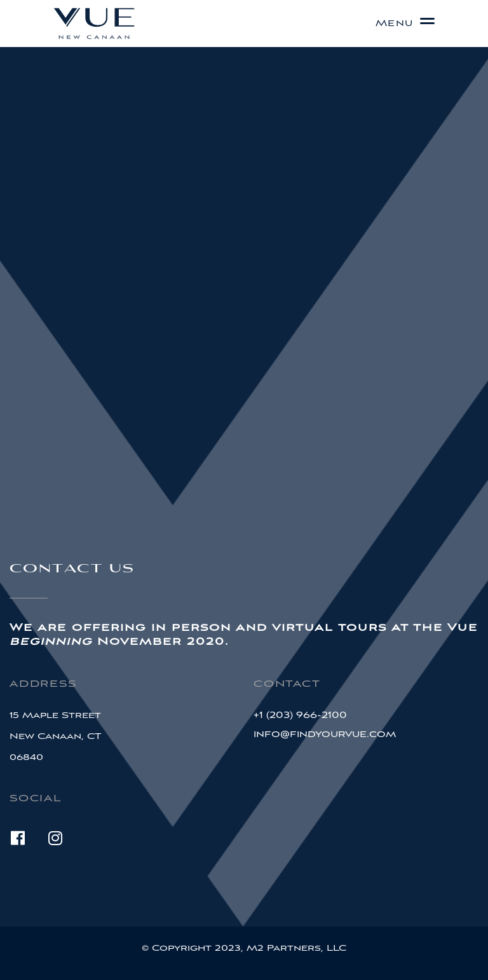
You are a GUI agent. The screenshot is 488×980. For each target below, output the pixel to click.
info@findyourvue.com (325, 734)
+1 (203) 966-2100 (300, 715)
